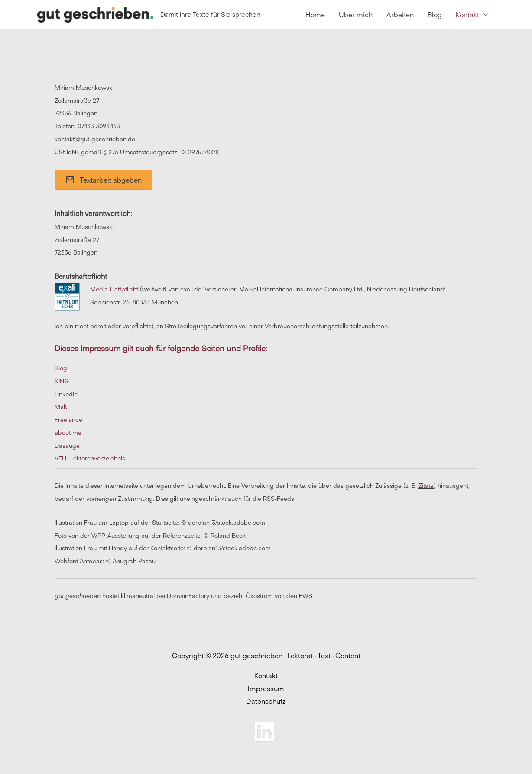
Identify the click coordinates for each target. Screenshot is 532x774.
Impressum (266, 689)
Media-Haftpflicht (114, 290)
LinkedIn (66, 394)
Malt (61, 407)
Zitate (426, 486)
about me (68, 433)
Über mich (356, 15)
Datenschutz (266, 702)
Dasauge (67, 446)
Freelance (68, 420)
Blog (435, 15)
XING (62, 381)
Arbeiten (400, 15)
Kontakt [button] (467, 15)
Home (315, 15)
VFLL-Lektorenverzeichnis (90, 459)
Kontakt (266, 676)
